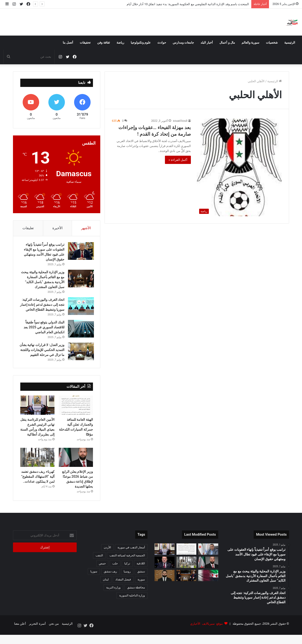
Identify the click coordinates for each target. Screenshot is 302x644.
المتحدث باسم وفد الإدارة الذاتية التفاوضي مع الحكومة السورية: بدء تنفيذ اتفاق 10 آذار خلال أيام (188, 4)
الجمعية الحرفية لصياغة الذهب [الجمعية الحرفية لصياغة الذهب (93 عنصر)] (127, 567)
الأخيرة (57, 228)
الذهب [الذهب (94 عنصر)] (99, 567)
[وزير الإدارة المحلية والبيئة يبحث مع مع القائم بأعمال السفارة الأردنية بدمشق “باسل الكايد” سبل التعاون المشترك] (80, 280)
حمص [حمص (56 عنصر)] (102, 575)
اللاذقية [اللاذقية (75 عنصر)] (141, 575)
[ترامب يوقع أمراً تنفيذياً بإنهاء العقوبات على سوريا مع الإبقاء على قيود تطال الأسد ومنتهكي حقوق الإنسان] (80, 252)
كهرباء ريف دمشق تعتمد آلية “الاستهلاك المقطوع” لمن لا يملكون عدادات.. (38, 489)
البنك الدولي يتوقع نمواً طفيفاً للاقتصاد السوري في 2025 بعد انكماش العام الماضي (43, 333)
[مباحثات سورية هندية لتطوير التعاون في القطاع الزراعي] (187, 587)
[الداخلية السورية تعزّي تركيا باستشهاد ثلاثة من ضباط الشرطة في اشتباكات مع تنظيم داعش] (165, 587)
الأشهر (86, 228)
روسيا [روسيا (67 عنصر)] (127, 583)
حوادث (162, 43)
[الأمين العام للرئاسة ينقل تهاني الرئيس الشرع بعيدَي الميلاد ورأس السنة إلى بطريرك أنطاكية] (37, 417)
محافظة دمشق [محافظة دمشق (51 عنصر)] (136, 599)
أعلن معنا (20, 635)
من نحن (54, 635)
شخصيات (272, 43)
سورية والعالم (250, 43)
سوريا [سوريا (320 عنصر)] (94, 583)
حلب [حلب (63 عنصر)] (115, 575)
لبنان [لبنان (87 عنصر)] (106, 591)
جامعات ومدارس (183, 43)
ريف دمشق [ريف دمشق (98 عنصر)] (110, 583)
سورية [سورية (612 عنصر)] (141, 591)
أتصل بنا (68, 43)
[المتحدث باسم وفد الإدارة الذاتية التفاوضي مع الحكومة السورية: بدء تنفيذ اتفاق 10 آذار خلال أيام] (208, 561)
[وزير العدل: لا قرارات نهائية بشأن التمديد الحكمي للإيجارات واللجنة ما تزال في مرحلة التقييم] (80, 357)
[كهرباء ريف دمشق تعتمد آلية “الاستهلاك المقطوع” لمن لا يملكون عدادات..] (37, 469)
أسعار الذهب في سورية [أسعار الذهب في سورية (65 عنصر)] (131, 559)
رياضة (120, 43)
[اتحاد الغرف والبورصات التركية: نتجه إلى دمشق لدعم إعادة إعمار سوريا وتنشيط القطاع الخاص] (80, 307)
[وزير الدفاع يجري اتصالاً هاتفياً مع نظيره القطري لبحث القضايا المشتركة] (208, 587)
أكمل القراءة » (178, 160)
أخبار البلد (207, 43)
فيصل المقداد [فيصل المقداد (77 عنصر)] (123, 591)
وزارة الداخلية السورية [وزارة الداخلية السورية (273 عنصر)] (132, 607)
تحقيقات (85, 43)
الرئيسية (290, 43)
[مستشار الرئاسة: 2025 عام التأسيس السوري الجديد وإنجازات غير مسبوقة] (165, 574)
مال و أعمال (227, 43)
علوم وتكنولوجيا (141, 43)
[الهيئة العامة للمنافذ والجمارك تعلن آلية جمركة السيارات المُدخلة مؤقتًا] (76, 417)
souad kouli (180, 121)
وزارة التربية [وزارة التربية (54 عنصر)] (113, 599)
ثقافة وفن (103, 43)
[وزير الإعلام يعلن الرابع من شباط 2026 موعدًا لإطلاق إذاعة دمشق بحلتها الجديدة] (76, 469)
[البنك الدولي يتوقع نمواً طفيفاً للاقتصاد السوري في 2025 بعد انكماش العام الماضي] (80, 335)
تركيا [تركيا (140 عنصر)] (127, 575)
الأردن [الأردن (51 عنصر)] (107, 559)
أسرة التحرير (37, 635)
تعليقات (28, 228)
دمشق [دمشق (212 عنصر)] (141, 583)
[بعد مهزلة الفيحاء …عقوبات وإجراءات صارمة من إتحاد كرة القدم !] (239, 167)
